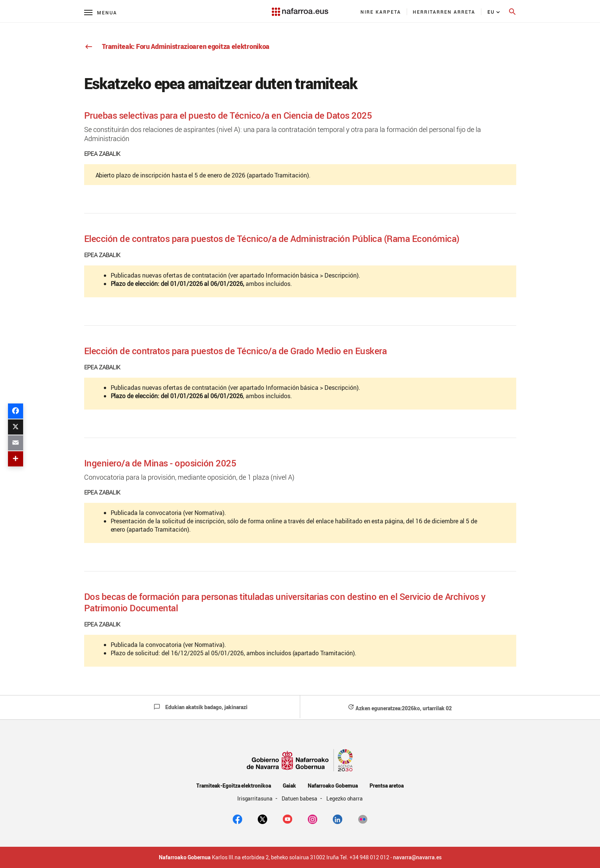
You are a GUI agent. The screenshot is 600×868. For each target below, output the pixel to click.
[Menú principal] (101, 12)
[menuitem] (381, 12)
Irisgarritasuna (256, 798)
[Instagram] (313, 819)
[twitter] (262, 819)
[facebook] (237, 819)
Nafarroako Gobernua (333, 786)
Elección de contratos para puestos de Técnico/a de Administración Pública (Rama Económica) (272, 239)
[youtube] (287, 819)
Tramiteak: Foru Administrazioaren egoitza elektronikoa (177, 46)
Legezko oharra (345, 798)
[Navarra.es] (300, 8)
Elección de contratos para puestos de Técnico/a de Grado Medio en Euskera (236, 351)
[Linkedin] (338, 819)
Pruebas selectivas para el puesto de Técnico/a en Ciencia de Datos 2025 (228, 115)
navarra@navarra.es (417, 857)
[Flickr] (363, 819)
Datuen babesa (300, 798)
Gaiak (289, 786)
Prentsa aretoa (387, 786)
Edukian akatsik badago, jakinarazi (201, 707)
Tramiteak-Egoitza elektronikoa (234, 786)
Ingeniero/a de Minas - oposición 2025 (160, 463)
